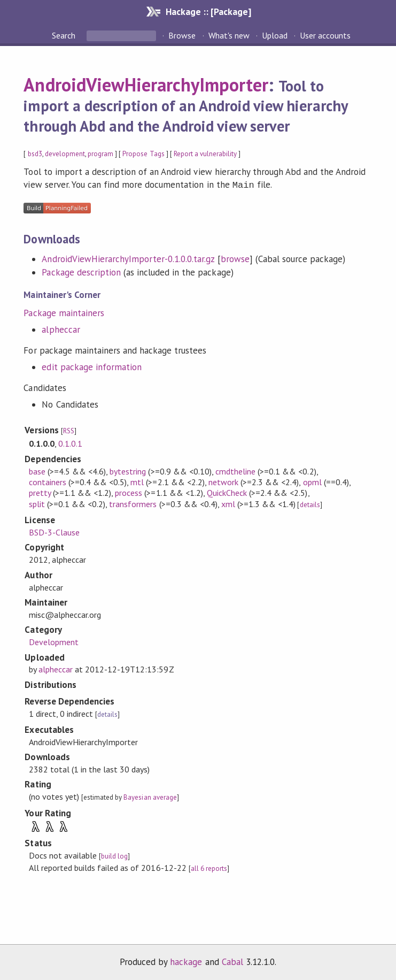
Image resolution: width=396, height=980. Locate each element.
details (310, 504)
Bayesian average (150, 796)
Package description (81, 271)
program (100, 154)
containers (48, 481)
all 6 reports (209, 867)
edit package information (92, 366)
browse (235, 258)
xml (228, 503)
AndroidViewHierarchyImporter (146, 85)
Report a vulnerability (205, 154)
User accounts (325, 35)
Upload (275, 35)
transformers (133, 503)
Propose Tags (143, 154)
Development (54, 641)
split (37, 503)
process (129, 492)
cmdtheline (235, 470)
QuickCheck (227, 492)
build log (114, 855)
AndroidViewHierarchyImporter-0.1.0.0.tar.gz (128, 258)
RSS (69, 430)
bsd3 (35, 154)
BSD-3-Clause (54, 531)
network (223, 481)
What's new (229, 35)
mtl (137, 481)
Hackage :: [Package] (208, 12)
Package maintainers (64, 312)
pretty (40, 492)
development (65, 154)
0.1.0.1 (70, 442)
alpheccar (61, 328)
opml (312, 481)
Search (65, 35)
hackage (186, 961)
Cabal (232, 961)
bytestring (128, 470)
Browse (182, 35)
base (37, 470)
